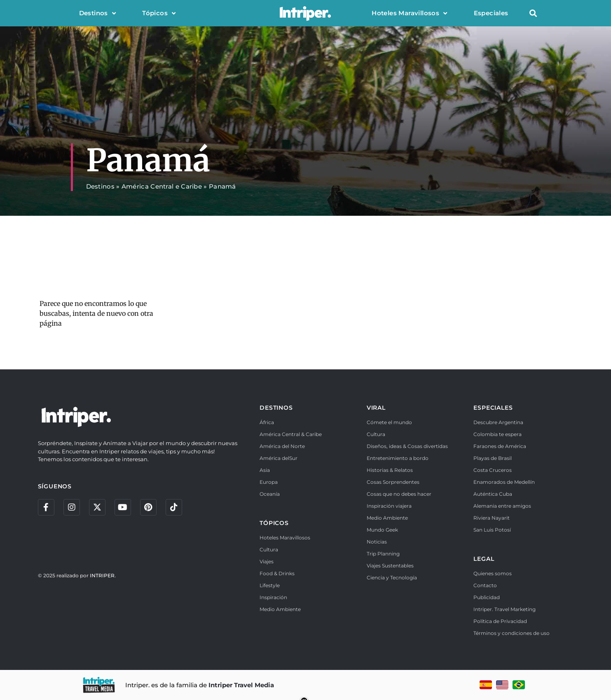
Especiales (491, 13)
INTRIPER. (103, 575)
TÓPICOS (274, 523)
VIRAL (376, 408)
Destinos (98, 13)
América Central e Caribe (162, 186)
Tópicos (159, 13)
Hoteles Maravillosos (409, 13)
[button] (533, 13)
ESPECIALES (493, 408)
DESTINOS (276, 408)
